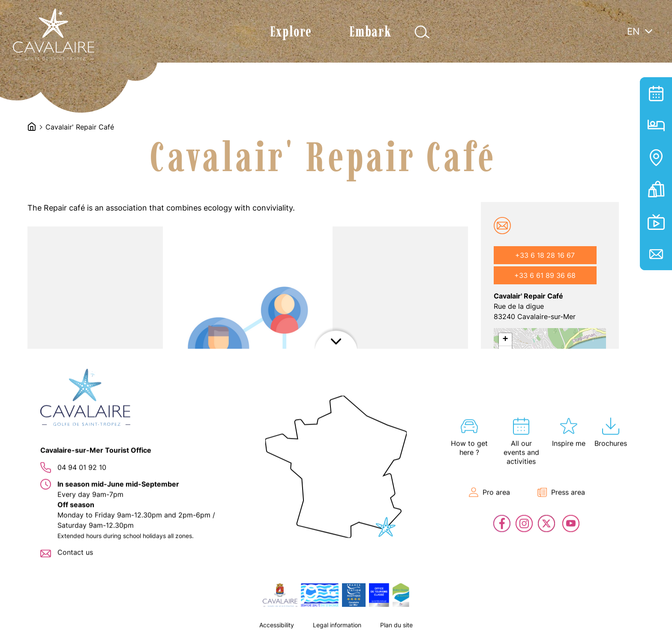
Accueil (32, 127)
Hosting (656, 125)
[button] (97, 491)
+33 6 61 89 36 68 (545, 275)
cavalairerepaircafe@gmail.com (502, 226)
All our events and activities (656, 93)
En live (656, 222)
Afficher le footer (336, 619)
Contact (656, 254)
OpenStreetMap (556, 467)
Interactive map (656, 158)
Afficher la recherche (422, 32)
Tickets (656, 190)
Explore (291, 32)
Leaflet (503, 467)
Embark (370, 32)
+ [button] (505, 340)
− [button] (505, 353)
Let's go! (527, 449)
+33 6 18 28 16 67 (545, 255)
